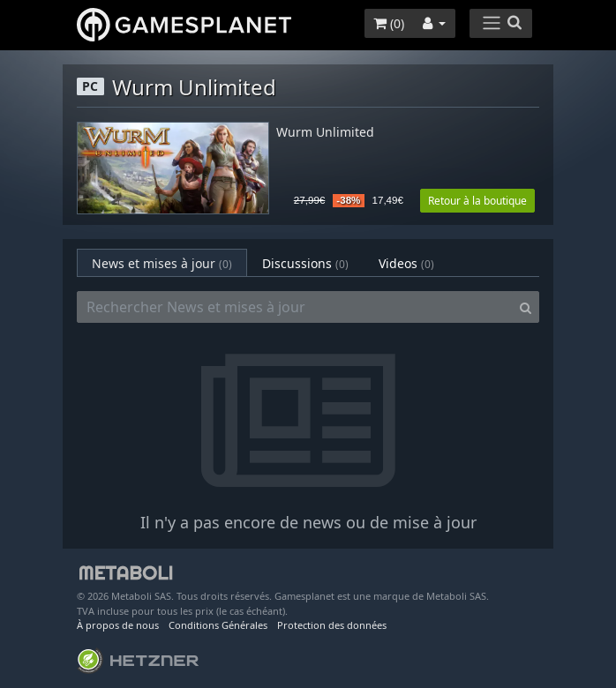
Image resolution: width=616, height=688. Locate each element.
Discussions (305, 263)
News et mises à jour (162, 263)
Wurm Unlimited (325, 133)
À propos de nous (118, 625)
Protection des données (332, 625)
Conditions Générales (218, 625)
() (389, 23)
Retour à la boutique (477, 201)
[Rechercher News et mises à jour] (295, 307)
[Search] (526, 307)
